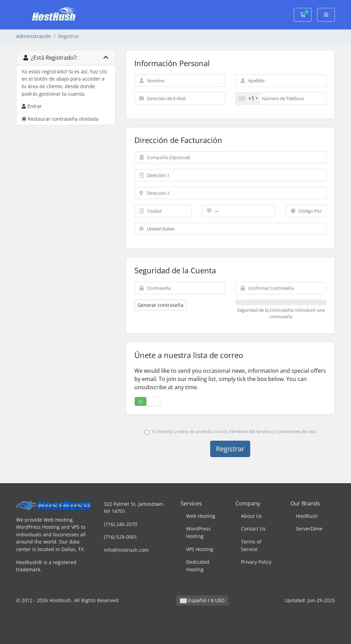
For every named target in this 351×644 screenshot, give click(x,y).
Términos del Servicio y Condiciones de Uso (272, 431)
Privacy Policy (256, 562)
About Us (251, 516)
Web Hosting (201, 516)
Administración (34, 36)
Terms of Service (251, 545)
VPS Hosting (200, 549)
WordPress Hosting (198, 532)
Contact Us (253, 529)
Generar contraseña (160, 305)
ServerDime (309, 529)
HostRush (307, 516)
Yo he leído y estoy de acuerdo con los (230, 431)
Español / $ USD (202, 600)
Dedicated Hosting (198, 566)
